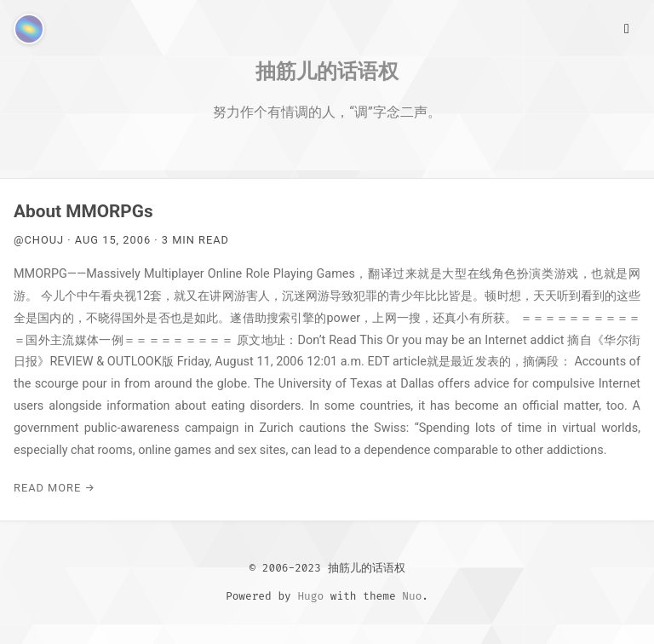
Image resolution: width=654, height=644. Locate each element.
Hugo (310, 596)
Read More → (54, 488)
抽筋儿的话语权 (327, 71)
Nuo (412, 596)
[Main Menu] (627, 27)
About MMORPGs (83, 211)
